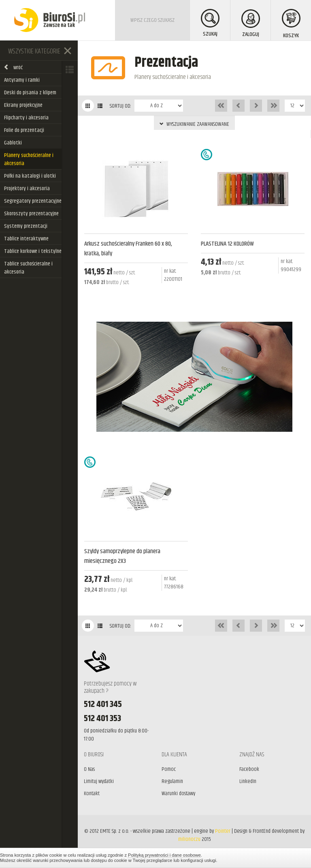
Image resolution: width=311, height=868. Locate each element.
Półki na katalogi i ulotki (30, 176)
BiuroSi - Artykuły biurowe (50, 20)
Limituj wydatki (99, 781)
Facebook (249, 769)
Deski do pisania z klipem (30, 93)
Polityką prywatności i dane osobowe (164, 855)
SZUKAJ (210, 24)
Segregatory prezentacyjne (33, 201)
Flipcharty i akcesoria (26, 118)
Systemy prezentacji (26, 226)
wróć (13, 68)
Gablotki (13, 143)
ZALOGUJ (251, 24)
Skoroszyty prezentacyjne (31, 214)
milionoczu (189, 839)
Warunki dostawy (178, 794)
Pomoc (169, 769)
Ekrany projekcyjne (23, 105)
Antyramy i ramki (22, 80)
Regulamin (172, 781)
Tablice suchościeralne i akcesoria (28, 268)
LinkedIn (248, 781)
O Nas (89, 769)
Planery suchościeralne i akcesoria (29, 159)
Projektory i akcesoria (27, 189)
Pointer (223, 831)
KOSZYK (291, 24)
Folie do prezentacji (24, 130)
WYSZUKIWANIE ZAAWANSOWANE (194, 124)
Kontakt (92, 794)
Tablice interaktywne (26, 239)
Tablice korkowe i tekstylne (33, 251)
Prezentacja (166, 63)
